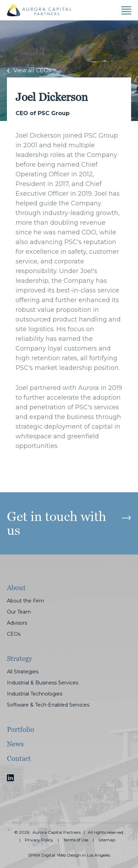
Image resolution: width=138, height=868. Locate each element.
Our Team (19, 612)
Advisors (17, 623)
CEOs (14, 634)
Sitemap (107, 840)
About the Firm (25, 601)
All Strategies (23, 672)
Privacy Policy (39, 840)
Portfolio (21, 729)
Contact (19, 758)
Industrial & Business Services (43, 683)
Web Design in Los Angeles (84, 855)
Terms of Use (76, 840)
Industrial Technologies (35, 694)
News (15, 744)
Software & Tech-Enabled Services (48, 705)
